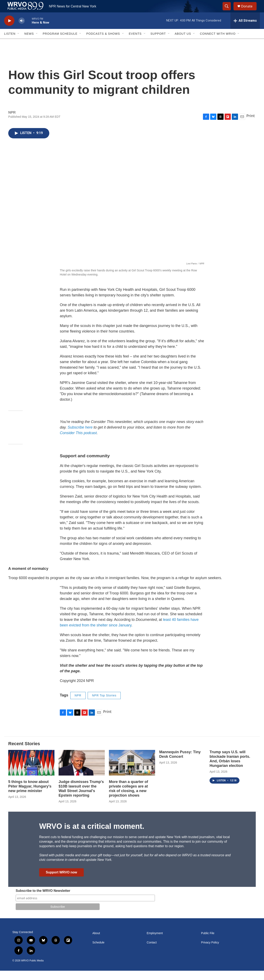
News (29, 43)
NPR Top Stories (104, 705)
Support (158, 43)
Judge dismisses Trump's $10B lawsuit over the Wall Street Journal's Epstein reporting (81, 798)
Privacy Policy (210, 952)
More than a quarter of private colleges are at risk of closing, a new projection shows (128, 798)
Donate (249, 11)
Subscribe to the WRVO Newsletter (43, 900)
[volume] (22, 30)
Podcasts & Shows (103, 43)
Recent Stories (24, 753)
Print (250, 125)
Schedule (98, 952)
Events (135, 43)
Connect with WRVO (218, 43)
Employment (155, 943)
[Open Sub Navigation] (19, 43)
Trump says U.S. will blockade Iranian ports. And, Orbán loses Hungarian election (230, 768)
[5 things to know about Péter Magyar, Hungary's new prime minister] (31, 772)
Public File (208, 943)
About (96, 943)
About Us (183, 43)
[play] (9, 30)
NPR (78, 705)
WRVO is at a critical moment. (92, 836)
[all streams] (245, 30)
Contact (152, 952)
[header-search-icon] (229, 11)
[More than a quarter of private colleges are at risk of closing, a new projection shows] (132, 772)
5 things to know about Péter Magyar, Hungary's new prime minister (30, 796)
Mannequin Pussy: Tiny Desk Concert (180, 764)
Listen (10, 43)
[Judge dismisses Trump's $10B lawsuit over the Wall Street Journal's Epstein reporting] (82, 772)
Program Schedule (60, 43)
